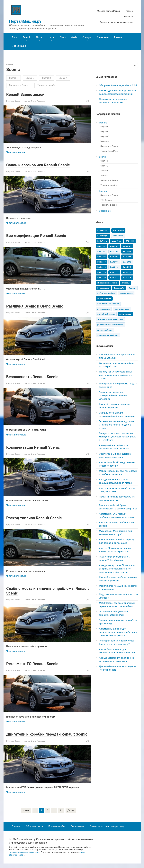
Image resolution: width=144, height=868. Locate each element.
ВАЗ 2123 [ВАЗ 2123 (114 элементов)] (127, 272)
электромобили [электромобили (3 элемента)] (105, 330)
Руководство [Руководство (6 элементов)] (103, 288)
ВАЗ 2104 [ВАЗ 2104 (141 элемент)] (102, 251)
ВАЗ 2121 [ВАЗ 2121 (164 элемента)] (114, 272)
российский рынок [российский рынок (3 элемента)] (106, 314)
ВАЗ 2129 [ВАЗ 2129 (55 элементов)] (102, 278)
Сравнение (103, 37)
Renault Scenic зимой (27, 94)
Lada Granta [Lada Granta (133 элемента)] (103, 230)
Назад (26, 815)
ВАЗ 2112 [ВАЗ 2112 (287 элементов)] (127, 262)
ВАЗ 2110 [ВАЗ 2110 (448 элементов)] (102, 262)
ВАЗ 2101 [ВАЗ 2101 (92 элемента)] (102, 246)
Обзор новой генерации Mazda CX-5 (118, 85)
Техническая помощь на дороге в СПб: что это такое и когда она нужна (117, 425)
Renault (27, 37)
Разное (129, 11)
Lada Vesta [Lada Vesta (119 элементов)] (102, 241)
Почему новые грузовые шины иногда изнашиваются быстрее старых (116, 375)
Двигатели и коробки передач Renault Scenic (44, 736)
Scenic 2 (30, 78)
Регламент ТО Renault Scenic (35, 663)
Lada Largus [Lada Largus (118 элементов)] (103, 236)
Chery (63, 37)
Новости (128, 17)
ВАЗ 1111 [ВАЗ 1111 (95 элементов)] (130, 241)
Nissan (40, 37)
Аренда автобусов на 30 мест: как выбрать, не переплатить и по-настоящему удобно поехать (117, 569)
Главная (16, 831)
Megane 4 (105, 141)
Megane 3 (105, 136)
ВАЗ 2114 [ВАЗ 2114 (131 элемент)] (114, 267)
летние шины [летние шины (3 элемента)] (104, 309)
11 (61, 815)
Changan (87, 37)
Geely (74, 37)
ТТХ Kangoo (106, 200)
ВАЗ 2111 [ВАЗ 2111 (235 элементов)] (114, 262)
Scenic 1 (13, 78)
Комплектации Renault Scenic (36, 447)
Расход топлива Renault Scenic (37, 518)
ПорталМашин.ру (25, 21)
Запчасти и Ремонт (19, 85)
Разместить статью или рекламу (116, 22)
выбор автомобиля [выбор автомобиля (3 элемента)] (106, 293)
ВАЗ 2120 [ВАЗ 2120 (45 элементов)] (102, 272)
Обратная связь (34, 831)
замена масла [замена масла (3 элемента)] (126, 293)
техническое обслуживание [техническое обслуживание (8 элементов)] (110, 319)
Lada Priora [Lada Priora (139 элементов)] (118, 236)
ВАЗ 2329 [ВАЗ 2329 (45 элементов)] (127, 278)
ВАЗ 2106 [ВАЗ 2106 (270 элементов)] (127, 251)
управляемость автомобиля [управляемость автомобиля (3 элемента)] (110, 325)
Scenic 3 (46, 78)
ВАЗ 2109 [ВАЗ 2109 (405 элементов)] (127, 257)
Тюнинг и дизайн (46, 85)
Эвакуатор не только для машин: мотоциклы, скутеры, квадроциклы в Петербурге (118, 437)
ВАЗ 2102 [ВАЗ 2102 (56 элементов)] (114, 246)
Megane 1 (105, 127)
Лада (15, 37)
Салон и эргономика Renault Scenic (41, 165)
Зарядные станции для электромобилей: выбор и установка (113, 396)
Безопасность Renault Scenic (35, 376)
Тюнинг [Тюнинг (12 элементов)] (132, 288)
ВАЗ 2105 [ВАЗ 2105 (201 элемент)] (114, 251)
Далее (71, 815)
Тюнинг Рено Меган (110, 151)
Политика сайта (57, 831)
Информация (19, 46)
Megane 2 (105, 132)
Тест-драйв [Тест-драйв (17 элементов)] (119, 288)
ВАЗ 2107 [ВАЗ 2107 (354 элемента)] (102, 257)
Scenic (17, 101)
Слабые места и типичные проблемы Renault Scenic (44, 591)
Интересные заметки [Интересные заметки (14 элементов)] (107, 283)
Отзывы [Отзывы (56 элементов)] (126, 283)
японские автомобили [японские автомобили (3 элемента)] (108, 335)
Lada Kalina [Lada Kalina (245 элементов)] (118, 230)
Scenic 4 (63, 78)
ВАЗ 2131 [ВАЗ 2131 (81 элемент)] (114, 278)
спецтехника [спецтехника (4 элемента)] (125, 314)
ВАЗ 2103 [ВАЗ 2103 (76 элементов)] (127, 246)
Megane (103, 123)
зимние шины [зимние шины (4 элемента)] (104, 299)
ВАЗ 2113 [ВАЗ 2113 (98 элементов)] (102, 267)
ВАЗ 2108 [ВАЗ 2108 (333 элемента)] (114, 257)
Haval (51, 37)
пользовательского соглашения (24, 857)
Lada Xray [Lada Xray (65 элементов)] (116, 241)
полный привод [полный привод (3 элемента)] (122, 309)
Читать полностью (16, 152)
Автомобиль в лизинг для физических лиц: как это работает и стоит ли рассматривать (118, 632)
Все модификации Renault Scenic (39, 235)
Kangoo (103, 191)
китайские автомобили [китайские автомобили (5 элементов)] (108, 304)
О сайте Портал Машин (109, 11)
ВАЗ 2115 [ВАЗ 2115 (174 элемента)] (127, 267)
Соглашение (77, 831)
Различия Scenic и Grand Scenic (38, 306)
